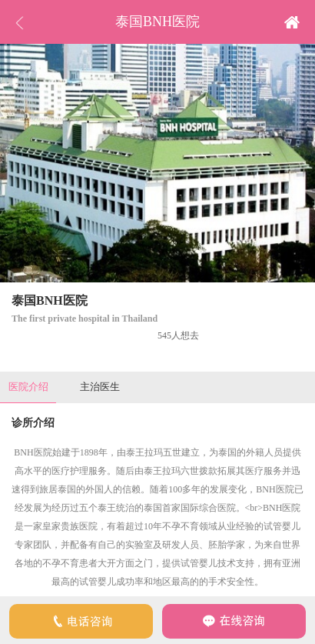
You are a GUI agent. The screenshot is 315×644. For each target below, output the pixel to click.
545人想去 (178, 335)
